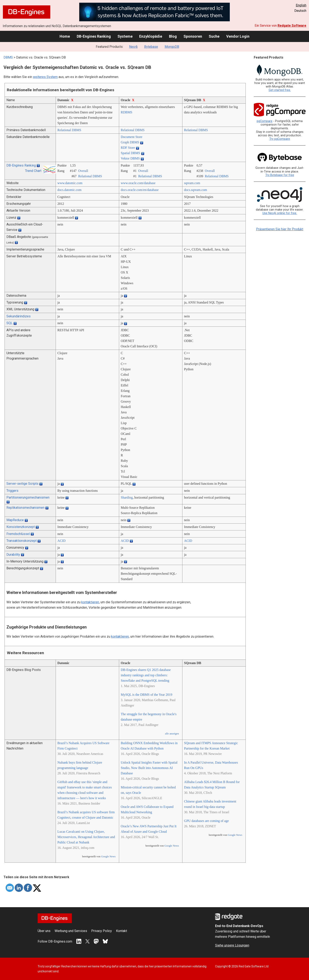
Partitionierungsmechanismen (28, 497)
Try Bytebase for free (280, 175)
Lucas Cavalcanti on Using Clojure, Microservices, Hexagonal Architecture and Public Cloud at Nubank (86, 837)
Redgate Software (292, 26)
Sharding (127, 497)
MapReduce (15, 520)
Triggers (12, 491)
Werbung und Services (71, 931)
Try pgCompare (280, 139)
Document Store (132, 137)
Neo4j (133, 47)
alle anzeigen (172, 734)
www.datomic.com (70, 183)
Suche (214, 36)
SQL (10, 323)
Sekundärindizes (19, 316)
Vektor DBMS (130, 158)
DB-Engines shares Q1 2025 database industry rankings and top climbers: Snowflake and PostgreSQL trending (146, 675)
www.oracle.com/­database (138, 183)
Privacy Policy (102, 931)
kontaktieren (90, 602)
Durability (13, 555)
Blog (173, 36)
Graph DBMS (130, 142)
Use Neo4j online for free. (280, 213)
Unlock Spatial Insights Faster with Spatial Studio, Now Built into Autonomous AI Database (149, 768)
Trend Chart (33, 171)
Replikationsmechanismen (25, 508)
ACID (62, 541)
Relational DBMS (69, 130)
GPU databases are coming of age (206, 821)
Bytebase (151, 47)
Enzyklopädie (151, 36)
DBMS (8, 57)
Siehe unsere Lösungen (232, 945)
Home (65, 36)
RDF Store (128, 148)
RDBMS (127, 112)
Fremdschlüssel (18, 534)
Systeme (125, 36)
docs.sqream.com (196, 190)
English (301, 5)
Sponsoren (193, 36)
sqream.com (192, 183)
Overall (83, 171)
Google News (108, 856)
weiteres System (45, 77)
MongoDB (172, 47)
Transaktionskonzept (22, 541)
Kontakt (122, 931)
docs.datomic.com (69, 190)
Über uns (44, 931)
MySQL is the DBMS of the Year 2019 (147, 695)
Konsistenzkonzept (21, 527)
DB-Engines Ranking (94, 36)
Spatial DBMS (131, 153)
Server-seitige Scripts (22, 484)
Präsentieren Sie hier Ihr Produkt (280, 229)
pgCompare (265, 121)
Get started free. (280, 90)
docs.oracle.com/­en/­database (140, 190)
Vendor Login (238, 36)
